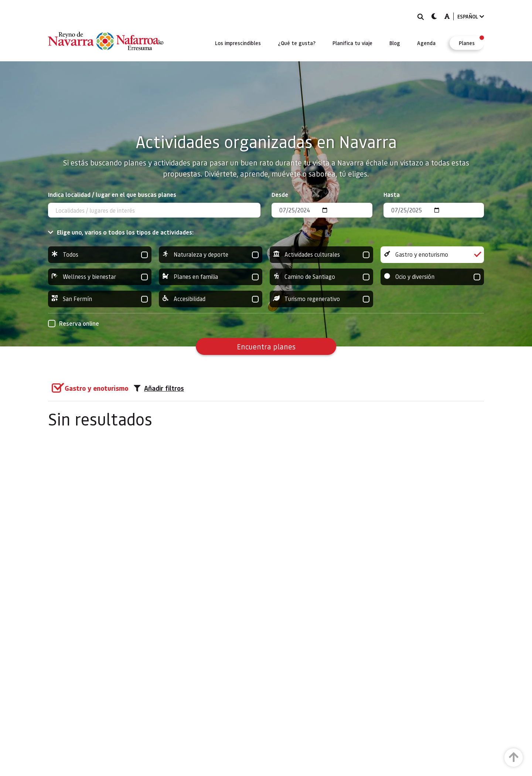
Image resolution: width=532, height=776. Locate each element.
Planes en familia (211, 277)
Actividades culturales (321, 255)
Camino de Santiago (321, 277)
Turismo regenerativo (321, 299)
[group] (100, 255)
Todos (100, 255)
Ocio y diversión (432, 277)
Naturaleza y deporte (211, 255)
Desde (280, 194)
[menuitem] (238, 43)
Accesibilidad (211, 299)
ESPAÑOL (471, 16)
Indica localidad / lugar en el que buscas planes (112, 194)
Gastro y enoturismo (432, 255)
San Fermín (100, 299)
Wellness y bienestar (100, 277)
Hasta (392, 194)
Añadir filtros (159, 388)
